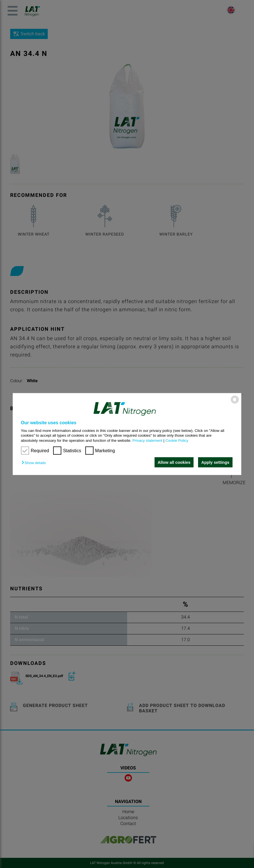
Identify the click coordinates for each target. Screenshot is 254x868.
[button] (35, 463)
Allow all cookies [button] (174, 462)
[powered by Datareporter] (235, 403)
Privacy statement (147, 440)
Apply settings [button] (215, 462)
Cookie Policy (177, 440)
